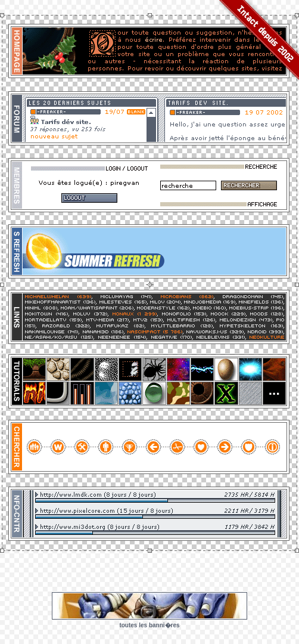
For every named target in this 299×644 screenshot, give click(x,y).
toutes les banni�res (149, 625)
